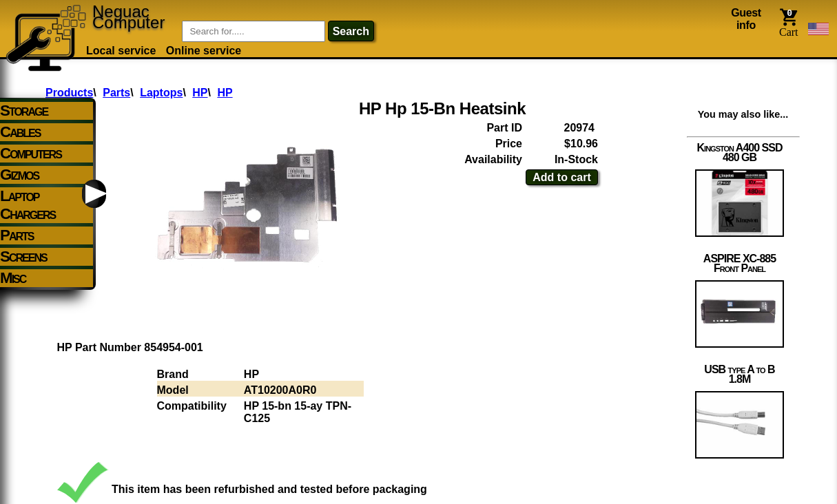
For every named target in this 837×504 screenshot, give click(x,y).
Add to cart (561, 177)
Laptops (161, 93)
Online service (204, 51)
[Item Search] (254, 31)
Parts (116, 93)
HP (200, 93)
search (351, 31)
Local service (121, 51)
